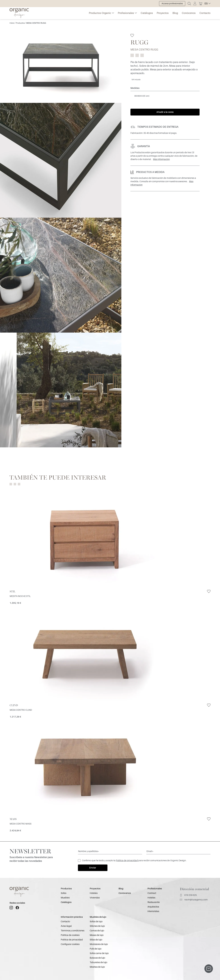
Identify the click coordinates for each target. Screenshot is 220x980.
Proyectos (163, 13)
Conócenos (189, 13)
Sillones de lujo (97, 926)
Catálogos (147, 13)
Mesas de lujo (97, 935)
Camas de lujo (97, 931)
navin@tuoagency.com (194, 900)
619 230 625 (188, 895)
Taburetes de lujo (98, 962)
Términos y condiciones (73, 931)
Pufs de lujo (96, 949)
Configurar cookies (70, 944)
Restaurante (154, 902)
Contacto (205, 13)
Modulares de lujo (99, 944)
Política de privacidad (127, 861)
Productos (20, 23)
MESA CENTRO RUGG (36, 23)
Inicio (12, 23)
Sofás (64, 893)
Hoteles (94, 893)
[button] (208, 4)
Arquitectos (153, 907)
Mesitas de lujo (97, 967)
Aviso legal (66, 926)
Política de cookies (70, 935)
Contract (152, 893)
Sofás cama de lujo (99, 953)
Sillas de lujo (96, 940)
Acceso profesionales (172, 4)
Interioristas (153, 911)
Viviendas (95, 898)
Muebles (65, 898)
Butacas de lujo (97, 958)
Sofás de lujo (96, 922)
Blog (175, 13)
